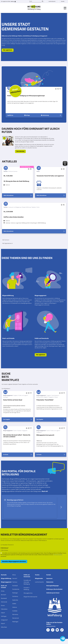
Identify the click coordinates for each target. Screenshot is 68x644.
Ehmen (3, 606)
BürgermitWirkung (6, 579)
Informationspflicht (58, 555)
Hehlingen (4, 616)
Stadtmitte (15, 600)
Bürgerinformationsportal (30, 597)
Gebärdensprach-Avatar (53, 593)
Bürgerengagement (6, 582)
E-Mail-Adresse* (5, 548)
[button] (58, 89)
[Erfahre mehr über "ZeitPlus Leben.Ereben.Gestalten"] (34, 218)
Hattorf (3, 613)
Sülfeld (14, 604)
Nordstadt (15, 586)
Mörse (14, 575)
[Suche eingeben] (43, 2)
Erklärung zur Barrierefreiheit (54, 589)
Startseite (4, 575)
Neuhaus (15, 582)
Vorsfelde (15, 611)
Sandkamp (15, 596)
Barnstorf (3, 595)
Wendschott (16, 618)
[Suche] (35, 1)
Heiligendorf (4, 620)
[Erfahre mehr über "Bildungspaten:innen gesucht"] (51, 441)
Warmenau (15, 615)
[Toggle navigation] (65, 8)
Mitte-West (4, 627)
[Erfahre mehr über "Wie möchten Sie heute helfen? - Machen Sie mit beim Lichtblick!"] (17, 441)
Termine (37, 575)
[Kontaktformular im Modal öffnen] (63, 639)
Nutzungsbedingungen (53, 586)
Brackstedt (4, 598)
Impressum (49, 579)
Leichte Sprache (39, 582)
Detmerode (4, 602)
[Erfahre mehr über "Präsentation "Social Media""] (51, 406)
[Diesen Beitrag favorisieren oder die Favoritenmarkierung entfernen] (56, 89)
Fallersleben (4, 609)
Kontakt (49, 575)
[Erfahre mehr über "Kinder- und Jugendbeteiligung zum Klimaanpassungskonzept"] (34, 102)
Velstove (15, 607)
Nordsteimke (16, 589)
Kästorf (3, 624)
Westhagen (15, 622)
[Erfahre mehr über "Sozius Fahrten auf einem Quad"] (17, 406)
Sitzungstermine (28, 593)
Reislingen (15, 593)
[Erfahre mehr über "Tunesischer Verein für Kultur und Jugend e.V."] (51, 182)
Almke (3, 591)
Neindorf (15, 579)
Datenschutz (50, 582)
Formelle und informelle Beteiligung (27, 582)
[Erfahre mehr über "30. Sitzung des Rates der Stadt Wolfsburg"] (17, 182)
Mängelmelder (39, 579)
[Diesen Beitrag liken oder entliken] (60, 89)
